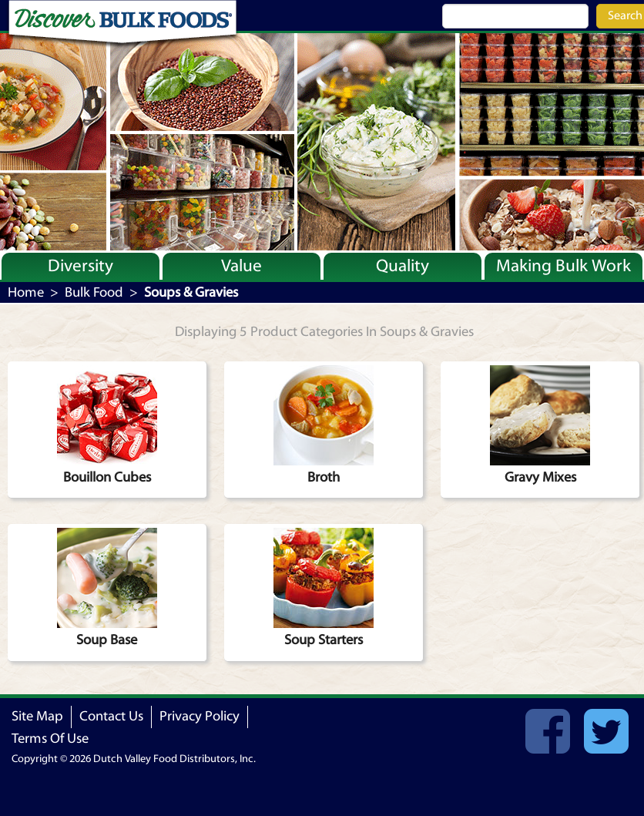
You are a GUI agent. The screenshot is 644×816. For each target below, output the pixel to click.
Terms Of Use (50, 739)
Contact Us (111, 716)
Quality (402, 266)
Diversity (80, 266)
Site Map (37, 716)
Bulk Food (94, 292)
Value (241, 266)
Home (26, 292)
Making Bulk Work (563, 266)
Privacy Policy (200, 716)
